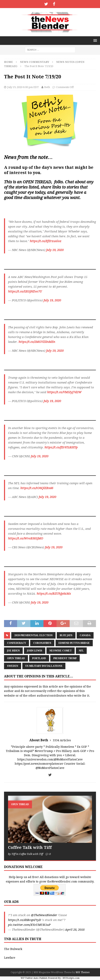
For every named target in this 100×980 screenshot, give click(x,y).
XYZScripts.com (71, 978)
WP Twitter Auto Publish (34, 978)
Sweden (13, 666)
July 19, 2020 (55, 250)
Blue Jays (66, 635)
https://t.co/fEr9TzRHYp (61, 447)
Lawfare (10, 958)
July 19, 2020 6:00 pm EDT (23, 87)
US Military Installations (44, 666)
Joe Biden (13, 651)
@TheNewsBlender (44, 915)
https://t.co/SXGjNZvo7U (25, 291)
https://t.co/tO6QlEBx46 (37, 488)
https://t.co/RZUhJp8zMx (54, 594)
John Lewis (35, 651)
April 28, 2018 (75, 930)
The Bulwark (13, 949)
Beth (47, 87)
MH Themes (83, 972)
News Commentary (35, 62)
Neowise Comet (61, 651)
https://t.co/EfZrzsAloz (46, 241)
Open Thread (16, 658)
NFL (81, 651)
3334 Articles (62, 740)
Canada (85, 635)
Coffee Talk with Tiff (30, 847)
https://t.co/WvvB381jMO (26, 538)
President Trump (65, 658)
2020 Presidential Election (33, 635)
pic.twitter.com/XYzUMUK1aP (29, 925)
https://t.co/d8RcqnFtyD (25, 920)
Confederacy (16, 643)
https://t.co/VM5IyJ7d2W (64, 392)
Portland (39, 658)
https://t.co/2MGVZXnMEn (37, 342)
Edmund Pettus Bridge (74, 643)
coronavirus (42, 643)
